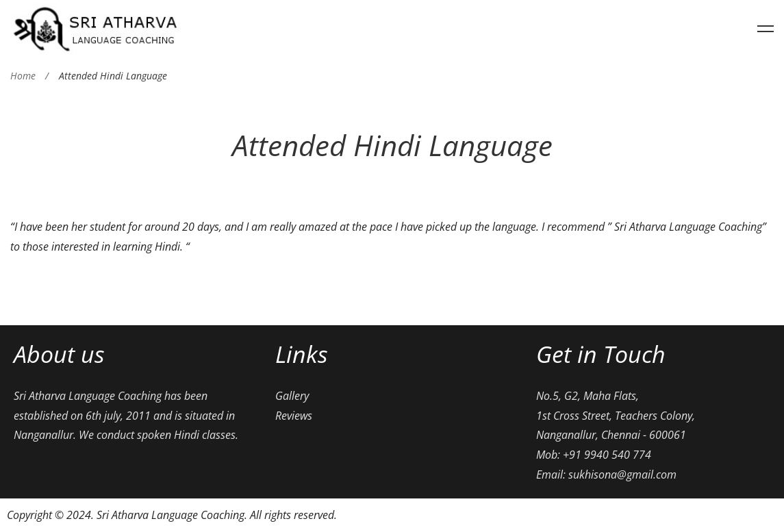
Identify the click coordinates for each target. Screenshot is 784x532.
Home (23, 76)
